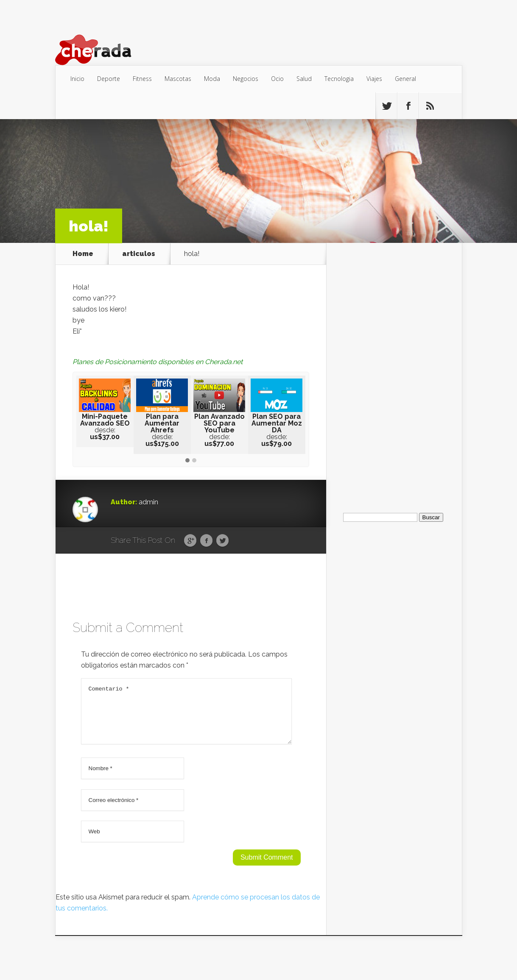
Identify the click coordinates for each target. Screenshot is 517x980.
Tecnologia (339, 79)
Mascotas (178, 79)
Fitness (142, 79)
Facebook (206, 541)
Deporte (109, 79)
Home (83, 254)
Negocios (246, 79)
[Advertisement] (394, 370)
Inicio (77, 79)
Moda (212, 79)
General (405, 79)
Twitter (222, 541)
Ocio (277, 79)
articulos (139, 254)
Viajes (374, 79)
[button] (187, 461)
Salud (304, 79)
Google (190, 541)
